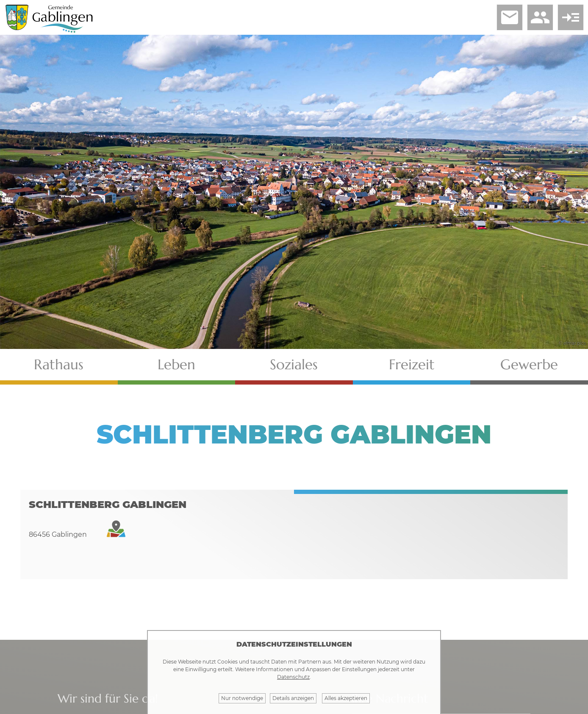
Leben (176, 364)
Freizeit (412, 364)
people (540, 17)
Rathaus (59, 364)
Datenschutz (293, 677)
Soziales (294, 364)
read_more (571, 17)
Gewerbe (529, 364)
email (510, 17)
